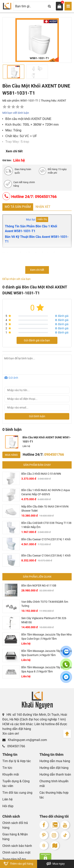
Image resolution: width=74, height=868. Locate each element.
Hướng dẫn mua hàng (55, 761)
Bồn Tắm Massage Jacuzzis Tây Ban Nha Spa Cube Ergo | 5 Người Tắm (46, 637)
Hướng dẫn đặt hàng (54, 768)
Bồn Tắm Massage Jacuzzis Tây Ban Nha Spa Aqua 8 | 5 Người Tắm (46, 669)
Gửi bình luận (37, 416)
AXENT (62, 101)
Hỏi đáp (8, 806)
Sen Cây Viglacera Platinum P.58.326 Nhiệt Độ (44, 620)
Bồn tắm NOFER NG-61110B (39, 586)
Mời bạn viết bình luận (16, 113)
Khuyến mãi (11, 774)
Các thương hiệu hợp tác (54, 795)
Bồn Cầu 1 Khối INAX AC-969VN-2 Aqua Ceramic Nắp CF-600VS (46, 492)
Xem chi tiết (14, 151)
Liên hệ (7, 799)
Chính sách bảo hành (17, 846)
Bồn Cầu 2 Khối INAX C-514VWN (41, 474)
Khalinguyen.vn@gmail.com (25, 740)
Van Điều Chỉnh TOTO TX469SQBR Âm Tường (45, 604)
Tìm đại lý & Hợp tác (17, 761)
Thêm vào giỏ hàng (18, 864)
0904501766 (14, 746)
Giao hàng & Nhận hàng (15, 837)
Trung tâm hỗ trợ (14, 859)
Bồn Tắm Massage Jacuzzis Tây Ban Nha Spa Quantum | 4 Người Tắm (46, 653)
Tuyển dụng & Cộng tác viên (16, 784)
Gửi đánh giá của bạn (37, 340)
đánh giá (62, 316)
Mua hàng (11, 455)
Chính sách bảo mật (16, 852)
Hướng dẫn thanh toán (55, 774)
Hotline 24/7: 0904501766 (30, 196)
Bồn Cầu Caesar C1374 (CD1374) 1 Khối (46, 539)
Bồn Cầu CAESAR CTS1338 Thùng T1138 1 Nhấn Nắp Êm (46, 525)
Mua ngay (56, 864)
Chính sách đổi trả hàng (15, 825)
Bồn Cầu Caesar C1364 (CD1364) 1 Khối (46, 555)
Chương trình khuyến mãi (54, 784)
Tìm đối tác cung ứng (17, 793)
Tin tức (7, 768)
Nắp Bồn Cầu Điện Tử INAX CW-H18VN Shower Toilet (45, 509)
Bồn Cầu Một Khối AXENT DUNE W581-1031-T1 (47, 439)
